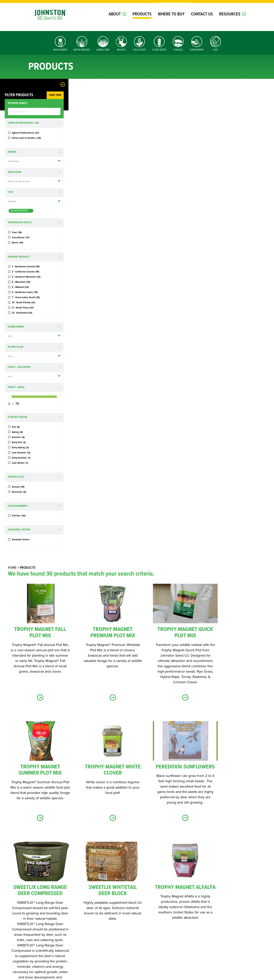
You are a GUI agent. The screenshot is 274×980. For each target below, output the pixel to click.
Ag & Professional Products (161, 888)
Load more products (169, 723)
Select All (81, 888)
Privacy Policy (122, 977)
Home (81, 91)
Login (212, 6)
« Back (169, 736)
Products (142, 21)
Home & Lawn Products (90, 892)
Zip (179, 849)
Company (75, 868)
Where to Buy (171, 21)
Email (75, 849)
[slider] (10, 397)
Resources (230, 21)
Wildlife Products (155, 892)
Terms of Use (141, 977)
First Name (78, 830)
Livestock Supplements (158, 897)
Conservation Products (90, 897)
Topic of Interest (80, 882)
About (115, 21)
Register (228, 6)
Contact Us (202, 21)
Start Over (55, 95)
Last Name (148, 830)
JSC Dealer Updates (87, 902)
